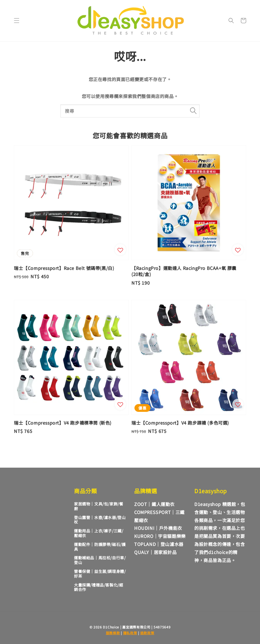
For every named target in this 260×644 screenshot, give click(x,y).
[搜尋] (193, 111)
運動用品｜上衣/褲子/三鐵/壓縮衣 (99, 533)
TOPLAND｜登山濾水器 (159, 544)
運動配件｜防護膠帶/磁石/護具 (100, 547)
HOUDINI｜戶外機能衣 (158, 528)
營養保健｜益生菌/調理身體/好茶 (100, 574)
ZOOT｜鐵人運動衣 (154, 504)
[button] (17, 21)
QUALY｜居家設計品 (156, 552)
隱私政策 (130, 633)
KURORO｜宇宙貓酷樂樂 (160, 536)
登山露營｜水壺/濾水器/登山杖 (100, 520)
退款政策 (147, 633)
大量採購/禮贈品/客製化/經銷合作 (99, 587)
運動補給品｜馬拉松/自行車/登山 (100, 560)
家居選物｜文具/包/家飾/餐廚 (99, 506)
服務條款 (113, 633)
